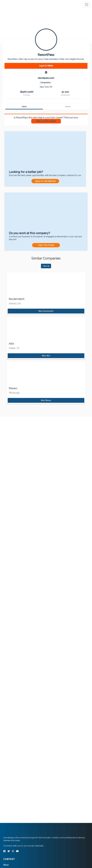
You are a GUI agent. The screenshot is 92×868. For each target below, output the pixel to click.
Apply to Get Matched (45, 181)
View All (46, 266)
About (6, 865)
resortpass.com (46, 78)
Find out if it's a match (46, 121)
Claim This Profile (46, 245)
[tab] (13, 5)
